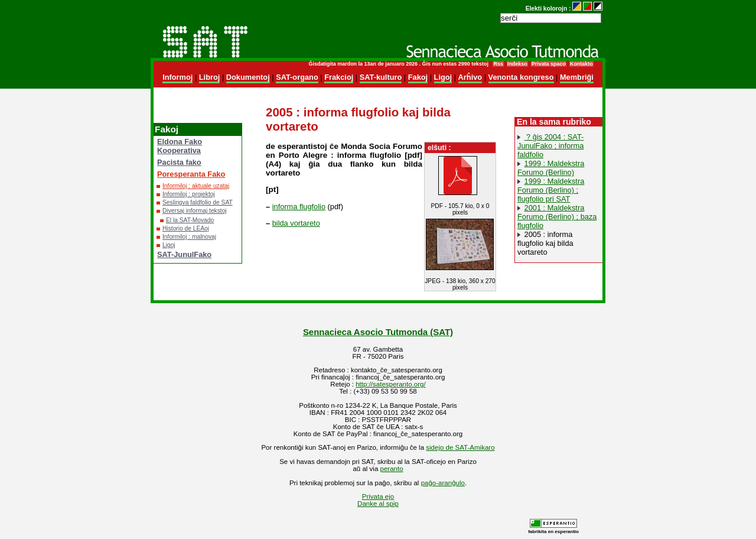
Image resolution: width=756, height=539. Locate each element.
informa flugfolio (299, 207)
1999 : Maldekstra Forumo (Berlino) (551, 168)
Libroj (210, 77)
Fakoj (418, 77)
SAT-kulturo (381, 77)
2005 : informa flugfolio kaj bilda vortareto (545, 243)
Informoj (177, 77)
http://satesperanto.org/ (390, 384)
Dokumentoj (248, 77)
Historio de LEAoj (186, 228)
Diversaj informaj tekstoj (195, 211)
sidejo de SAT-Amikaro (460, 447)
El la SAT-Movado (190, 220)
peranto (392, 469)
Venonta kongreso (521, 77)
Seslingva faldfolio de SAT (198, 202)
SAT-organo (297, 77)
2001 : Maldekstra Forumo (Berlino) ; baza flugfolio (557, 217)
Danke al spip (378, 504)
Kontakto (581, 64)
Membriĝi (577, 77)
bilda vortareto (296, 223)
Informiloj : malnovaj (189, 237)
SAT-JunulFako (184, 254)
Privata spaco (549, 64)
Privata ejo (378, 496)
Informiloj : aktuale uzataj (196, 186)
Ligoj (443, 77)
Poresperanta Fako (191, 174)
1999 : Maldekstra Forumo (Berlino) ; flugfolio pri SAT (551, 190)
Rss (498, 64)
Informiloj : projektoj (189, 194)
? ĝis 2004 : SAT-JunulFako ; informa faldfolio (550, 146)
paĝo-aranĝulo (443, 483)
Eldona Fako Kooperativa (180, 146)
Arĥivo (470, 77)
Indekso (517, 64)
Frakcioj (339, 77)
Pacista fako (179, 162)
